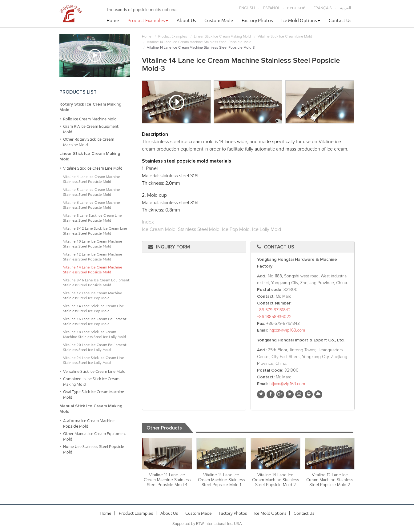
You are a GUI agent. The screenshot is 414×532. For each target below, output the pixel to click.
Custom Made (219, 20)
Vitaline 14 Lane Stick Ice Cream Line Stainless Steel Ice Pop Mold (94, 308)
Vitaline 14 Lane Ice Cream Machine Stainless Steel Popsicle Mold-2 (275, 480)
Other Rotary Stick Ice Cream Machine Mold (89, 142)
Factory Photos (257, 20)
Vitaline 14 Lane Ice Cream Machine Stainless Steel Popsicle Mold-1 (221, 480)
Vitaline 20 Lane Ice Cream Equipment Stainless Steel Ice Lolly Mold (95, 347)
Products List (78, 92)
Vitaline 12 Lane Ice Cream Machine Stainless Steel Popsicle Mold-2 (330, 480)
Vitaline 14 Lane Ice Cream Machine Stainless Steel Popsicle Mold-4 (167, 480)
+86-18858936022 (274, 317)
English (247, 8)
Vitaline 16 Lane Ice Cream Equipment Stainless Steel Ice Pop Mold (95, 321)
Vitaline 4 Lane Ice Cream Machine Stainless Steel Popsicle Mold (92, 179)
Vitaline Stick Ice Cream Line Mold (285, 37)
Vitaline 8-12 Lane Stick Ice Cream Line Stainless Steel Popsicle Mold (95, 231)
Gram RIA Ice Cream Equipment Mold (91, 129)
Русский (297, 8)
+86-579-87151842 (274, 310)
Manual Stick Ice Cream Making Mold (91, 409)
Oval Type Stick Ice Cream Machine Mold (94, 394)
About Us (186, 20)
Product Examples (173, 37)
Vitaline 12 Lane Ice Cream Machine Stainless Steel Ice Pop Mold (93, 295)
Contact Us (340, 20)
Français (323, 8)
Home (113, 20)
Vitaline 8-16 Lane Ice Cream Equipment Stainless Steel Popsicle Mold (96, 282)
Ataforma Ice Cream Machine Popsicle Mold (89, 423)
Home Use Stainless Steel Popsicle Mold (94, 449)
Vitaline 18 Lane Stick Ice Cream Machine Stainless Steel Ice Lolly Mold (94, 334)
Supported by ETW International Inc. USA (207, 524)
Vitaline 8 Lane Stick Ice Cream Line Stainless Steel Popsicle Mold (92, 218)
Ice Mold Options (270, 513)
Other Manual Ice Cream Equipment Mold (95, 436)
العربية (346, 8)
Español (271, 8)
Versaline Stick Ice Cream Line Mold (94, 371)
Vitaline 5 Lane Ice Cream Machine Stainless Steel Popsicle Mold (92, 192)
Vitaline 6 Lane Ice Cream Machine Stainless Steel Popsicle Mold (92, 205)
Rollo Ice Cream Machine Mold (90, 119)
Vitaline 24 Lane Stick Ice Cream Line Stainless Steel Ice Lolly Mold (94, 360)
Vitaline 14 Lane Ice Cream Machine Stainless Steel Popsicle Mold (199, 42)
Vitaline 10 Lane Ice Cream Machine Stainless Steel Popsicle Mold (93, 244)
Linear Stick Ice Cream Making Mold (222, 37)
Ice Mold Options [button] (301, 20)
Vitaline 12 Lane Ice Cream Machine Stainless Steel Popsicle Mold (93, 257)
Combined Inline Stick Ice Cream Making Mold (91, 381)
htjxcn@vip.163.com (287, 330)
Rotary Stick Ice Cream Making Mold (90, 107)
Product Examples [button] (148, 20)
